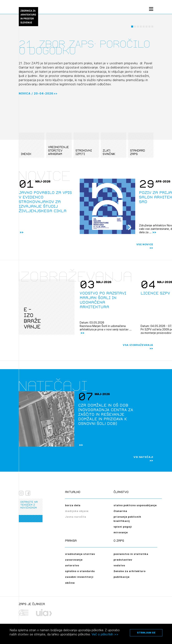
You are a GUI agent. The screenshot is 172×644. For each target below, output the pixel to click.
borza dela (73, 505)
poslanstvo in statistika (131, 554)
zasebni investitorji (79, 577)
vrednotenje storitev (80, 554)
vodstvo (119, 565)
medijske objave (77, 511)
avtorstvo (72, 565)
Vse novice (145, 244)
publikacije (122, 577)
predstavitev (123, 560)
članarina (120, 511)
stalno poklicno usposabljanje (135, 505)
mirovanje (121, 532)
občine (70, 583)
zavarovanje (74, 560)
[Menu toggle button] (151, 9)
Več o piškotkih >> (105, 634)
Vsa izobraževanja (138, 345)
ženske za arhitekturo (130, 571)
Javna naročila (76, 517)
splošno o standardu (80, 571)
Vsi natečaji (143, 457)
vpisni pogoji (123, 527)
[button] (132, 31)
